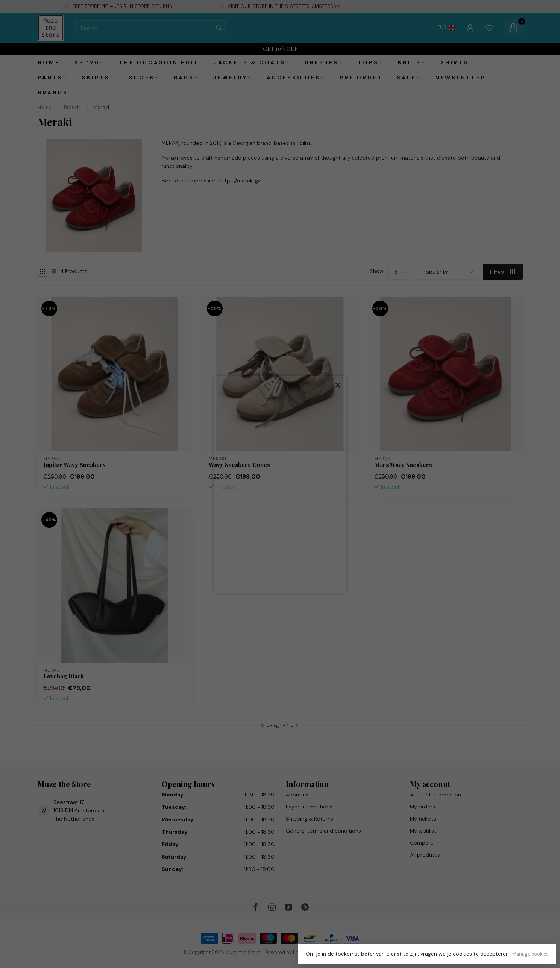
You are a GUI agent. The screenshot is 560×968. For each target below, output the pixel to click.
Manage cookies (530, 954)
